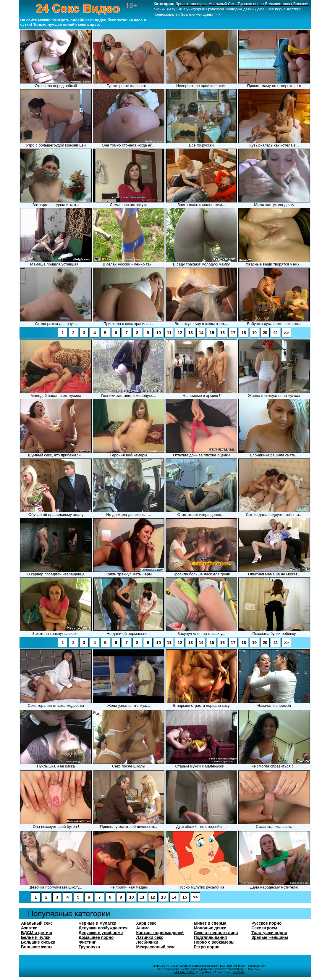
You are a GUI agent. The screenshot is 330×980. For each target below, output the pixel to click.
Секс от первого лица (216, 933)
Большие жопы (37, 947)
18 (244, 333)
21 (276, 333)
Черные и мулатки (98, 923)
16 (222, 333)
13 (190, 333)
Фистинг (87, 942)
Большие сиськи (38, 942)
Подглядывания (210, 937)
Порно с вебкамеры (214, 942)
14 (201, 333)
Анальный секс (37, 923)
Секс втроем (264, 928)
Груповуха (89, 947)
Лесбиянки (147, 942)
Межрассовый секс (156, 947)
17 (233, 333)
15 (212, 333)
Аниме (143, 928)
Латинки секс (150, 937)
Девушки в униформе (101, 933)
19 (254, 333)
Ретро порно (207, 947)
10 (158, 333)
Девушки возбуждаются (103, 928)
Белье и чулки (36, 937)
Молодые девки (210, 928)
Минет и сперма (210, 923)
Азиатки (29, 928)
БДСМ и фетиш (37, 933)
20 (265, 333)
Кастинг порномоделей (160, 933)
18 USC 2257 (252, 969)
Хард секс (146, 923)
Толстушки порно (269, 933)
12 (180, 333)
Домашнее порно (96, 937)
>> (286, 333)
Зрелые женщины (270, 937)
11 (169, 333)
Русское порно (266, 923)
